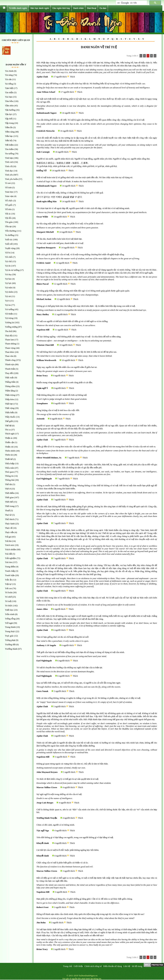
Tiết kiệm (9, 145)
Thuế (7, 510)
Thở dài (9, 484)
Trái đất (9, 554)
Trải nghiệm (11, 558)
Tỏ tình (8, 187)
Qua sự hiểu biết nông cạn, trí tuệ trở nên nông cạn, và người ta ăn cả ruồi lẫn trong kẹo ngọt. (79, 683)
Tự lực (8, 283)
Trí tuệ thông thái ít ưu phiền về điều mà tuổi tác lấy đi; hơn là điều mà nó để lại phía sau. (77, 352)
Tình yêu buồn (11, 179)
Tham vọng (10, 348)
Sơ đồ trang (137, 966)
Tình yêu (9, 175)
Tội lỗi (8, 218)
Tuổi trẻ (9, 244)
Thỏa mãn (10, 468)
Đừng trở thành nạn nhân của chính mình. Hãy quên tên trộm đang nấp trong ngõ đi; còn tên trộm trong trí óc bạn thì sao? (90, 914)
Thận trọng (10, 395)
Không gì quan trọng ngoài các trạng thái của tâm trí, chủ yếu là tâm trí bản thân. (72, 764)
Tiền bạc (9, 136)
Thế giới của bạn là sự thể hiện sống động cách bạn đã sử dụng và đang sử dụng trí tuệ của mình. (81, 652)
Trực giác (9, 636)
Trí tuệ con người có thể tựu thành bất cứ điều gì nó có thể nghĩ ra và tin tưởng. (72, 321)
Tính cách (9, 162)
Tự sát (8, 296)
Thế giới (9, 421)
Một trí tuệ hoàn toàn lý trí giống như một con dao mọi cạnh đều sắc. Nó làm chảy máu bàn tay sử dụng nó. (85, 177)
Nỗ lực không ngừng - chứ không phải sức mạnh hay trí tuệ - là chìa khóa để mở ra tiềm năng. (79, 337)
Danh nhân (78, 8)
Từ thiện (9, 314)
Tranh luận (10, 575)
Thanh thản (10, 369)
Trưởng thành (11, 649)
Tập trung (9, 123)
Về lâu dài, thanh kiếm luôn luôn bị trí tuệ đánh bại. (59, 239)
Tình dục (9, 171)
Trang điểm (10, 567)
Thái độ (9, 336)
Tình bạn (9, 158)
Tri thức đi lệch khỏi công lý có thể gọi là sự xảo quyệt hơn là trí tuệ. (68, 779)
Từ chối (9, 257)
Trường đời (10, 644)
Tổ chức (9, 201)
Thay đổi (9, 373)
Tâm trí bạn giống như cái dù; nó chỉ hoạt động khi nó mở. (63, 637)
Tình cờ (9, 166)
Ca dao (103, 8)
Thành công (10, 360)
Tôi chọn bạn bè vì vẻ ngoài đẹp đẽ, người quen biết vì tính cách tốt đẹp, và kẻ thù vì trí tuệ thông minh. (83, 208)
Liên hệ (127, 966)
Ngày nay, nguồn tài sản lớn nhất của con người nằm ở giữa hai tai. (67, 367)
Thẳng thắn (10, 382)
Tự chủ (8, 261)
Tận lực (9, 114)
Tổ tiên (8, 209)
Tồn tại (8, 226)
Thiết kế (9, 459)
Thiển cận (10, 442)
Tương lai (10, 322)
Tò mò (8, 183)
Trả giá (8, 537)
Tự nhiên (9, 292)
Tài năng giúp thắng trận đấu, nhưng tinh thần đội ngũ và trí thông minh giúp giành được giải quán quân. (83, 291)
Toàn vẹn (9, 196)
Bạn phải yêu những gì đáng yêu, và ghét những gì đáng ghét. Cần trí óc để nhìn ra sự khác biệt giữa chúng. (85, 899)
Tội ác (8, 214)
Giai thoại (92, 8)
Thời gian (9, 497)
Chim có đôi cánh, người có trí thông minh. (56, 825)
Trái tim (9, 562)
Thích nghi (10, 434)
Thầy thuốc (10, 417)
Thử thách (10, 519)
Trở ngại (9, 623)
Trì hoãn (9, 592)
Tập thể (9, 119)
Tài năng (9, 75)
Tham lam (9, 340)
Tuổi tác (9, 240)
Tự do (8, 266)
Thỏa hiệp (10, 463)
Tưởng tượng (11, 327)
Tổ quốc (9, 205)
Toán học (9, 192)
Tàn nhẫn (9, 92)
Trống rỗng (10, 619)
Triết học (9, 610)
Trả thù (8, 541)
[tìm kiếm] (131, 3)
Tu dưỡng (10, 235)
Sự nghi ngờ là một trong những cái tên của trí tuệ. (59, 794)
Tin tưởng (10, 154)
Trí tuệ (8, 601)
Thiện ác (9, 438)
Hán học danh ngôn (40, 8)
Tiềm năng (10, 132)
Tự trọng (9, 318)
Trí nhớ (8, 597)
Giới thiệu (78, 966)
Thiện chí (9, 447)
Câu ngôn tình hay (61, 8)
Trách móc (10, 545)
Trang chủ (68, 966)
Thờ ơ (8, 489)
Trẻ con (8, 588)
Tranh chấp (10, 571)
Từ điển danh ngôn (18, 8)
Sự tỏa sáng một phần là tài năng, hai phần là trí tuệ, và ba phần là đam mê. (70, 224)
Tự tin (8, 305)
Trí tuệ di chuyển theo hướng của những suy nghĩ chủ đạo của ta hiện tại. (70, 667)
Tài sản (8, 79)
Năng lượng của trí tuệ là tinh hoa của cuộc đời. (58, 410)
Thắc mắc (9, 378)
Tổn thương (11, 231)
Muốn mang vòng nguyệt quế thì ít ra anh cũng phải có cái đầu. (65, 382)
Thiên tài (9, 455)
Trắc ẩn (8, 580)
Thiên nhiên (10, 451)
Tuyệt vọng (10, 248)
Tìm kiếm (9, 149)
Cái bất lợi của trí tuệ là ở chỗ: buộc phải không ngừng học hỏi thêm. (68, 850)
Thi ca (8, 430)
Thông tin (9, 476)
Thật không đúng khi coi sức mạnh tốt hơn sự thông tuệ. (62, 395)
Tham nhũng (11, 344)
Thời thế (9, 502)
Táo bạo (9, 97)
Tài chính (9, 71)
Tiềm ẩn (9, 127)
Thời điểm (10, 493)
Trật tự (8, 584)
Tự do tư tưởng (12, 270)
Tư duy (8, 274)
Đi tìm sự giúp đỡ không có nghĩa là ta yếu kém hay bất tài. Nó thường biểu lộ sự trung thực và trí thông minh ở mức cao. (91, 84)
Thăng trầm (10, 386)
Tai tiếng (9, 84)
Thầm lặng (10, 391)
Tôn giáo (9, 222)
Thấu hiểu (10, 412)
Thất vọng (10, 408)
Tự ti (7, 301)
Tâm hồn (9, 101)
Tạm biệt (9, 88)
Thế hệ (8, 426)
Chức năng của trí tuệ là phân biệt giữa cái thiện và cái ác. (63, 863)
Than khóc (10, 352)
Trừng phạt (10, 640)
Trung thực (10, 631)
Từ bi (8, 253)
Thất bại (9, 404)
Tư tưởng (10, 309)
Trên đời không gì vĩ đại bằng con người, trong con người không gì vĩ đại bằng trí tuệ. (75, 837)
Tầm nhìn (9, 106)
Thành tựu (10, 364)
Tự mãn (9, 288)
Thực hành (10, 524)
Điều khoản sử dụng (113, 966)
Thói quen (9, 472)
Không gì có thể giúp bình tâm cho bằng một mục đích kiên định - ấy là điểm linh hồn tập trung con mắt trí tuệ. (86, 306)
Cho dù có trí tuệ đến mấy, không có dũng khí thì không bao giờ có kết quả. (70, 193)
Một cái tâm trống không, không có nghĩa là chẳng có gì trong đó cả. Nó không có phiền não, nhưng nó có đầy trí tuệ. (89, 698)
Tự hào (8, 279)
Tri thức (9, 606)
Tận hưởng (10, 110)
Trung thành (10, 627)
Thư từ (8, 515)
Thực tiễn (9, 532)
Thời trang (10, 506)
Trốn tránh (10, 614)
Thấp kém (10, 399)
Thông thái (10, 480)
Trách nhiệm (11, 549)
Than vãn (9, 356)
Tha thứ (9, 331)
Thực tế (9, 528)
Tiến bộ (9, 140)
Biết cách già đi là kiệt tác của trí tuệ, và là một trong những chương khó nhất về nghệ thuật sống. (80, 254)
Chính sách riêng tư (93, 966)
